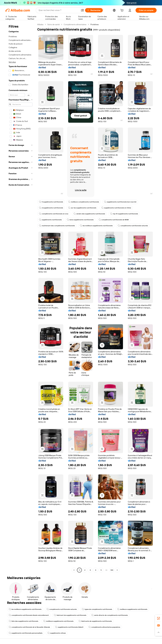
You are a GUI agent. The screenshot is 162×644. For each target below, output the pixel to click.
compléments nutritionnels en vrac (54, 214)
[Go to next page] (117, 570)
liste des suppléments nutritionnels (23, 621)
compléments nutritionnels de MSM (114, 220)
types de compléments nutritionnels (97, 609)
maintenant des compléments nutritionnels (57, 226)
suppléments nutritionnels (50, 220)
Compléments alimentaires (75, 24)
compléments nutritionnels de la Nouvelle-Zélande (29, 627)
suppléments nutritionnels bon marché (120, 202)
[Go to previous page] (74, 570)
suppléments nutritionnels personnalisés (26, 633)
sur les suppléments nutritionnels (82, 208)
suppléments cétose (57, 633)
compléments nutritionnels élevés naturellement (29, 615)
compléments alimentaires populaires (104, 627)
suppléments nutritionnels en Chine (116, 208)
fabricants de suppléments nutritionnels (95, 621)
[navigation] (21, 298)
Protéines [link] (95, 24)
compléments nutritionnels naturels (133, 226)
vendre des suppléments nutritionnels (89, 214)
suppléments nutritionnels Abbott (69, 627)
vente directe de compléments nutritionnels (110, 615)
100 (112, 570)
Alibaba (40, 24)
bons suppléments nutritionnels (80, 220)
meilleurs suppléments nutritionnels (132, 609)
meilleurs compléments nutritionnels (84, 202)
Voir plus (12, 62)
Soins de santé (54, 24)
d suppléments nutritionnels (51, 208)
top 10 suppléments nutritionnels (124, 214)
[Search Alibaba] (59, 10)
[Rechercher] (94, 10)
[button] (82, 10)
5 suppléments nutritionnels (51, 202)
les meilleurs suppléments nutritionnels (96, 226)
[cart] (122, 11)
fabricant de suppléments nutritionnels (70, 615)
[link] (158, 618)
